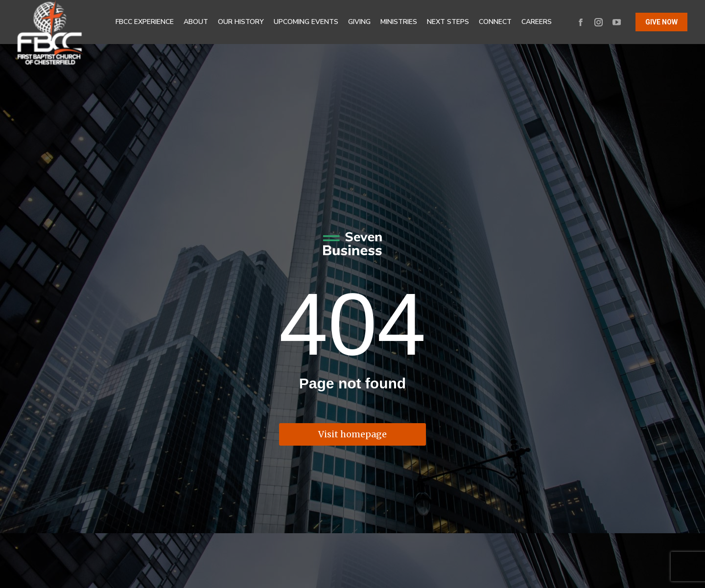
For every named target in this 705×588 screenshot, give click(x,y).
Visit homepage (352, 434)
